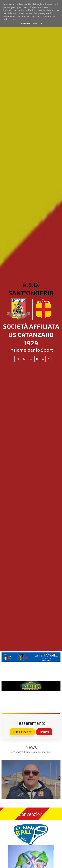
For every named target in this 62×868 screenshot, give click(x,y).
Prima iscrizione (22, 732)
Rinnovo (44, 732)
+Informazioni (29, 24)
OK (41, 24)
